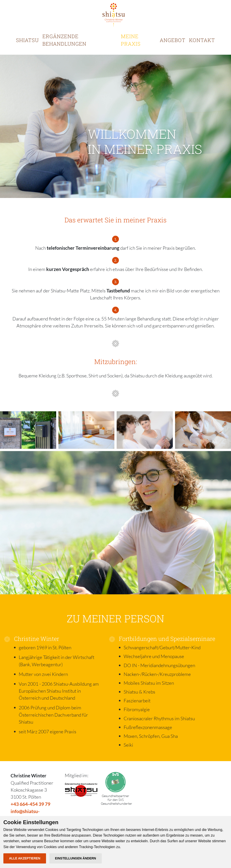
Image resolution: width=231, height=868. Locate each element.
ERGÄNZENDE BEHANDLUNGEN (64, 40)
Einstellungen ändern (76, 858)
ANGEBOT (173, 40)
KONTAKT (202, 40)
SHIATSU (27, 40)
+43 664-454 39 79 (30, 804)
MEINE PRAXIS (131, 40)
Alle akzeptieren (25, 858)
